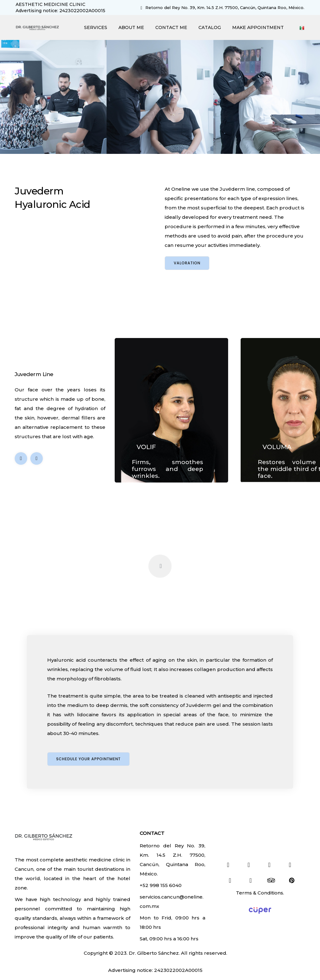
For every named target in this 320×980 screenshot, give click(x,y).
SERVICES (96, 27)
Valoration (187, 263)
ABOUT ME (131, 27)
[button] (37, 458)
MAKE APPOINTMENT (258, 27)
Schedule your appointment (88, 759)
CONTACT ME (171, 27)
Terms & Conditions (260, 893)
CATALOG (210, 27)
